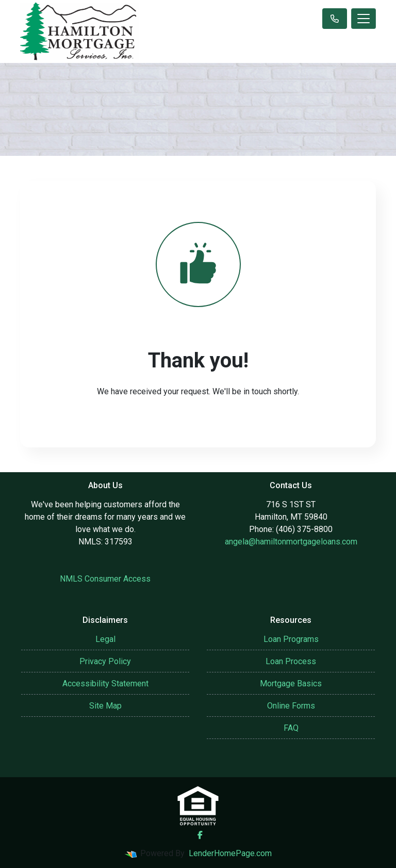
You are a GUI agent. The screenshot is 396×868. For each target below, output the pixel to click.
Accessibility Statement (105, 684)
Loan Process (291, 661)
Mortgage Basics (291, 684)
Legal (105, 639)
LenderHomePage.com (230, 853)
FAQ (291, 728)
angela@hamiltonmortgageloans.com (291, 542)
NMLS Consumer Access (105, 579)
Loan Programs (291, 639)
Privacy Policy (105, 661)
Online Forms (291, 706)
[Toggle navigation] (364, 19)
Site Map (105, 706)
